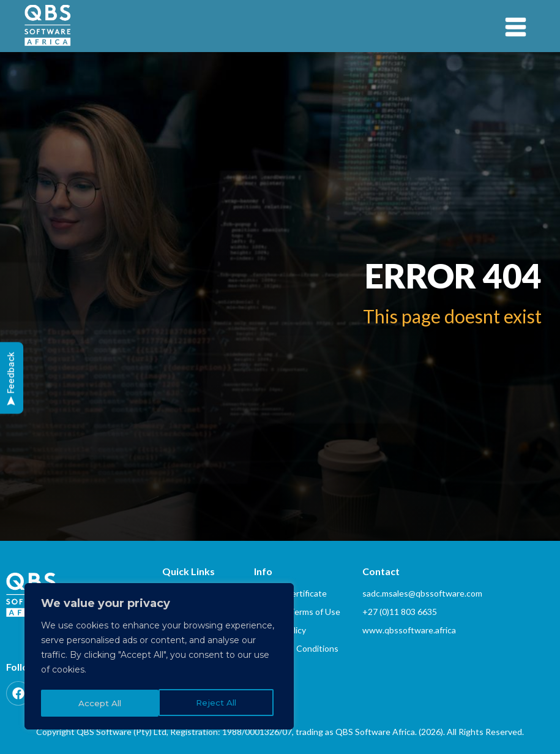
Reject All (98, 703)
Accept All (219, 703)
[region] (159, 658)
